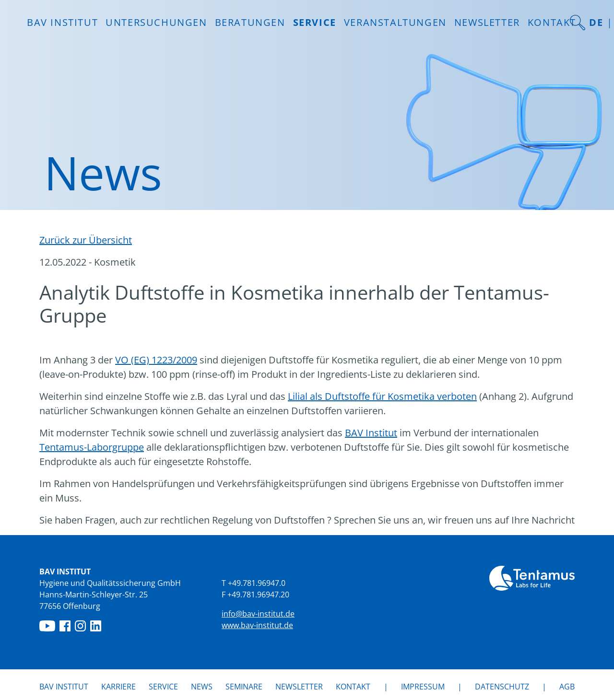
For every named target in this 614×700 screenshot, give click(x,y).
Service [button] (315, 22)
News (202, 686)
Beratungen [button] (250, 22)
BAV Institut (371, 433)
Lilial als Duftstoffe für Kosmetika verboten (382, 396)
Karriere (118, 687)
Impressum (423, 687)
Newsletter (487, 22)
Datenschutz (502, 687)
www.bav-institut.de (257, 625)
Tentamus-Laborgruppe (92, 447)
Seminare (244, 687)
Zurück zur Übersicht (86, 240)
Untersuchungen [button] (156, 22)
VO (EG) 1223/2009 (156, 360)
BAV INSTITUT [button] (62, 22)
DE (596, 22)
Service (163, 687)
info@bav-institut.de (258, 614)
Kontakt (552, 22)
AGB (567, 687)
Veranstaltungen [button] (395, 22)
